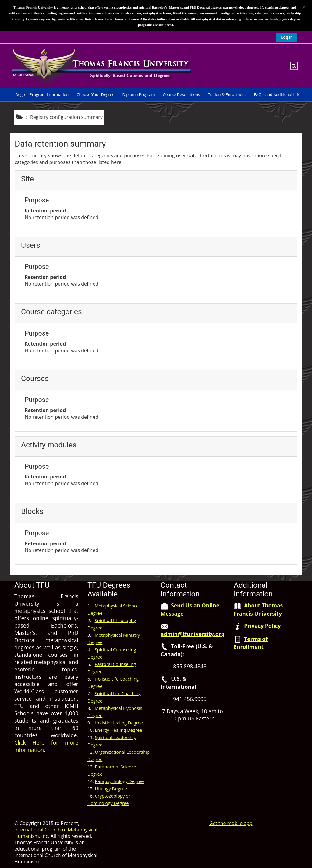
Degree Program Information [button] (42, 94)
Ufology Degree (111, 788)
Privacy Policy (262, 626)
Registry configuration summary (66, 117)
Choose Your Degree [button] (95, 94)
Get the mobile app (231, 823)
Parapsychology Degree (119, 781)
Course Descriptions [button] (181, 94)
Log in (287, 37)
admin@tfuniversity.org (192, 634)
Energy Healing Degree (118, 730)
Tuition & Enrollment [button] (227, 94)
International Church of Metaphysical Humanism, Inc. (56, 833)
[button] (294, 66)
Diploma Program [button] (138, 94)
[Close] (304, 7)
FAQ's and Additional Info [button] (277, 94)
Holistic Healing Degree (119, 723)
